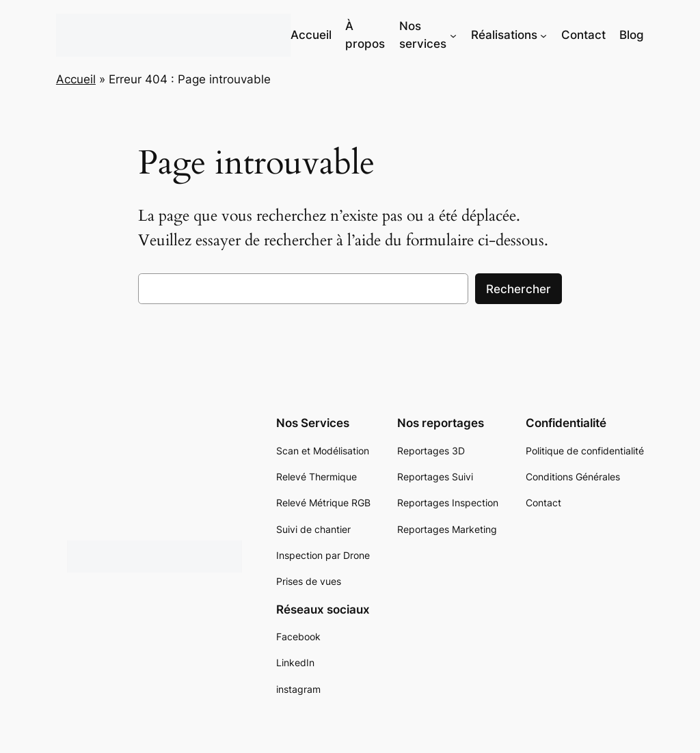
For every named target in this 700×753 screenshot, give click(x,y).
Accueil (76, 79)
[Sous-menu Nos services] (453, 35)
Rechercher (519, 289)
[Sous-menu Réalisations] (543, 35)
